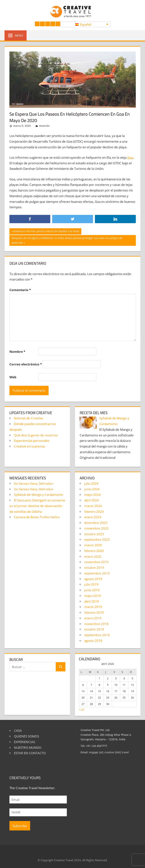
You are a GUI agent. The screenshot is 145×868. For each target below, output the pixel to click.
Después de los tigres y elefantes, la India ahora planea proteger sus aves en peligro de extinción (67, 240)
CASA (18, 731)
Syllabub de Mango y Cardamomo (39, 495)
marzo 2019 (93, 607)
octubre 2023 (94, 534)
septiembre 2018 (97, 635)
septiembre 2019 (97, 573)
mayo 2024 (92, 495)
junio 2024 (92, 489)
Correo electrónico (26, 364)
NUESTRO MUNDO (28, 748)
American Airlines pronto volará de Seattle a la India (46, 232)
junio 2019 (92, 590)
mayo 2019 (92, 596)
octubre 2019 (94, 568)
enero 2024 (93, 517)
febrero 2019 (94, 612)
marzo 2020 (93, 545)
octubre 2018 (94, 629)
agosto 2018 (93, 641)
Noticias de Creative (29, 418)
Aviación (44, 126)
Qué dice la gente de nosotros (36, 435)
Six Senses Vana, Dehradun (34, 483)
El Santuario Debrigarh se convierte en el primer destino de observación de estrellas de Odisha (37, 506)
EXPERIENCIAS (24, 742)
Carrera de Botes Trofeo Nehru (37, 517)
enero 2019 (93, 618)
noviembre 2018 (96, 624)
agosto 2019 (93, 579)
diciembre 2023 (96, 523)
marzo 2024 (93, 506)
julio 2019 (91, 584)
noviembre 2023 (96, 528)
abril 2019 (92, 601)
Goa (130, 157)
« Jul (82, 709)
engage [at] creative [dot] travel (109, 752)
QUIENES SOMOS (26, 736)
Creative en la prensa (29, 446)
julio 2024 (91, 483)
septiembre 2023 (97, 539)
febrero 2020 (94, 551)
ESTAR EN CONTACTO (30, 753)
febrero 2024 (94, 512)
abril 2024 (92, 500)
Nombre (17, 352)
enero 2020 (93, 556)
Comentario (20, 290)
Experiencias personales (32, 441)
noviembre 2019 (96, 562)
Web (13, 377)
